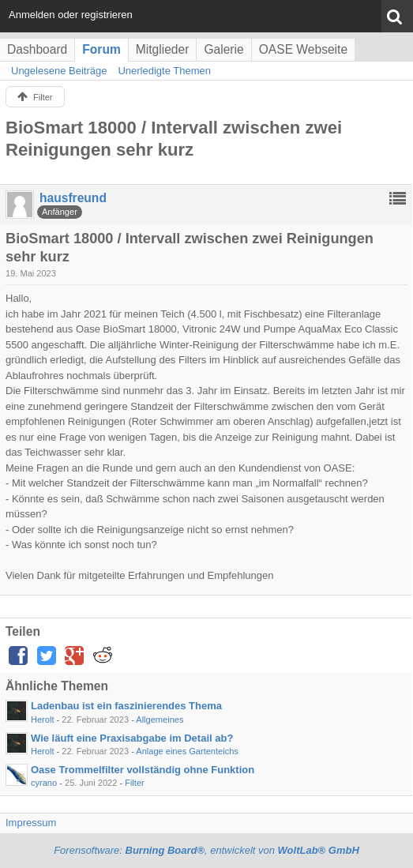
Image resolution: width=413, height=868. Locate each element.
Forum (101, 49)
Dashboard (37, 49)
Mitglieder (163, 49)
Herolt (42, 720)
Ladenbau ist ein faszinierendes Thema (126, 706)
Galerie (223, 49)
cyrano (44, 783)
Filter (135, 783)
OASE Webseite (303, 49)
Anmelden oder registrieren (71, 15)
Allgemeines (160, 720)
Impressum (31, 823)
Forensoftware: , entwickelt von (206, 850)
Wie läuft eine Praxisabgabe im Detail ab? (132, 738)
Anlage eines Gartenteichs (187, 751)
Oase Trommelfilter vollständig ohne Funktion (143, 770)
